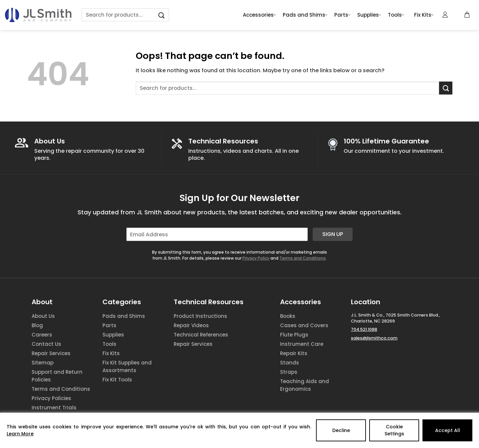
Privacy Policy (256, 258)
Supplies (369, 15)
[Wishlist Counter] (456, 15)
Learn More (20, 434)
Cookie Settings (394, 430)
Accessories (259, 15)
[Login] (445, 15)
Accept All (448, 430)
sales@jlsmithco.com (374, 338)
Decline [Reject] (341, 430)
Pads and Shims (305, 15)
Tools (396, 15)
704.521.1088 (364, 329)
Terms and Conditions (303, 258)
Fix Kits (424, 15)
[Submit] (162, 15)
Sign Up (333, 234)
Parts (342, 15)
